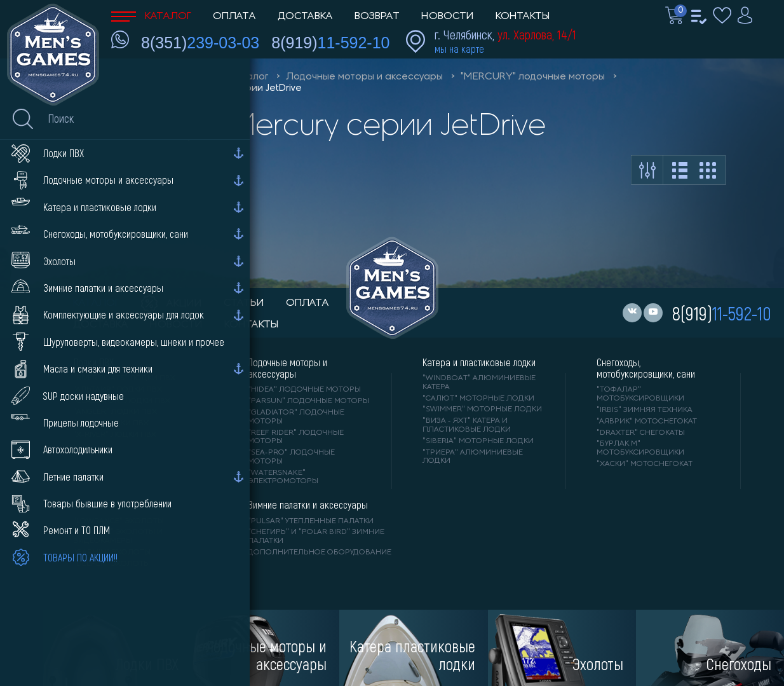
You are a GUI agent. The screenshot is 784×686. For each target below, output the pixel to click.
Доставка (305, 17)
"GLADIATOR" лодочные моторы (296, 417)
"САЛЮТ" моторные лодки (478, 399)
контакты (251, 325)
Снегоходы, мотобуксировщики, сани (646, 368)
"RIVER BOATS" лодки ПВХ (124, 378)
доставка (101, 325)
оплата (308, 303)
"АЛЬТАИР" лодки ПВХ (118, 390)
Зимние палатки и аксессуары (308, 505)
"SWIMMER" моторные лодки (482, 409)
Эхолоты (89, 505)
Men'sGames (183, 77)
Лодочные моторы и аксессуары (364, 77)
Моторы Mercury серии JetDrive (227, 88)
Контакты (523, 17)
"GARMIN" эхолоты (112, 552)
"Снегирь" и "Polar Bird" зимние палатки (316, 537)
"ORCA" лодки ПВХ (111, 423)
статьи (244, 303)
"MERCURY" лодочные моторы (533, 77)
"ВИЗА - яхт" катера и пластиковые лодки (467, 425)
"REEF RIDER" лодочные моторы (296, 437)
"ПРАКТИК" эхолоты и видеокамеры (118, 537)
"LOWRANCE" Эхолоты (118, 521)
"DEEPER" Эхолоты (112, 564)
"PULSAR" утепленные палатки (311, 521)
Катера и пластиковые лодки (479, 362)
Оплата (234, 17)
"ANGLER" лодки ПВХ (115, 412)
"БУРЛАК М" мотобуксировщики (640, 448)
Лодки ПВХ (93, 362)
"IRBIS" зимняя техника (645, 410)
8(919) (330, 43)
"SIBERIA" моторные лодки (478, 441)
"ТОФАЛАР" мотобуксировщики (640, 394)
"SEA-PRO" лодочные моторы (291, 457)
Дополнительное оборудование (320, 552)
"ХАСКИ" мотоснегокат (645, 464)
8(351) (200, 43)
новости (176, 325)
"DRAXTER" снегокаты (641, 433)
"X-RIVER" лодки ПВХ (115, 435)
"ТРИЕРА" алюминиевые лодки (473, 457)
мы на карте (459, 49)
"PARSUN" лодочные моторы (308, 401)
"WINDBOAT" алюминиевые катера (479, 383)
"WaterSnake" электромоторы (283, 477)
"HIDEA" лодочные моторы (304, 390)
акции (172, 304)
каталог (96, 303)
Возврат (377, 17)
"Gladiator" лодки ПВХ (122, 401)
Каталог (151, 17)
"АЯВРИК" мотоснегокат (647, 422)
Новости (448, 17)
